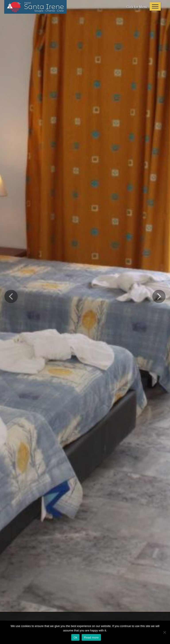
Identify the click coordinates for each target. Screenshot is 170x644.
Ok (75, 637)
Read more (91, 637)
